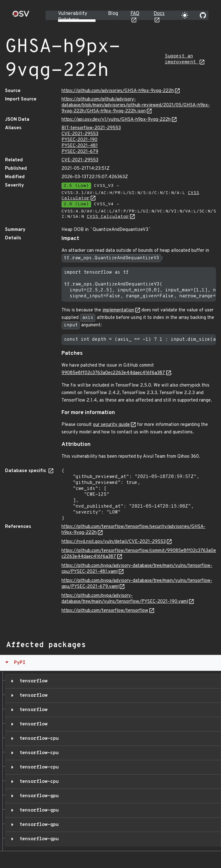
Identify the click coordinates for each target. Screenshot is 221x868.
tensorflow (32, 681)
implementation (118, 310)
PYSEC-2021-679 (80, 152)
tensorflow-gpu (38, 796)
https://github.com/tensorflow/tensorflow (105, 611)
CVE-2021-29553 (80, 134)
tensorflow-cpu (38, 739)
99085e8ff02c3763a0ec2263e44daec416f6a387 (113, 373)
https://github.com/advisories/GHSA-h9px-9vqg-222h (118, 91)
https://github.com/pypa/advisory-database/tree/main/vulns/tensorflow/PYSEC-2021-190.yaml (125, 599)
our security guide (111, 425)
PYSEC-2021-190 (79, 140)
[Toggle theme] (185, 15)
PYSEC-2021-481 (80, 146)
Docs (159, 14)
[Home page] (21, 16)
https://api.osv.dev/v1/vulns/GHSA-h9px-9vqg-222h (116, 120)
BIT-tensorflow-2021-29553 (91, 128)
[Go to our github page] (203, 15)
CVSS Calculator (108, 217)
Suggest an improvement (182, 59)
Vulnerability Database (73, 17)
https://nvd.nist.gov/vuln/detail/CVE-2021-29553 (114, 542)
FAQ (135, 14)
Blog (113, 14)
